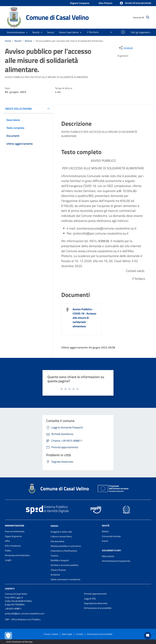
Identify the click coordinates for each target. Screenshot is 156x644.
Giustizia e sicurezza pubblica (65, 565)
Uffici (7, 541)
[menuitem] (92, 32)
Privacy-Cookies (51, 634)
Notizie (28, 41)
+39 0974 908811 (13, 609)
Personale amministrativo (17, 555)
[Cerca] (148, 17)
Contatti (10, 589)
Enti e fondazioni (13, 546)
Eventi (105, 541)
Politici (8, 551)
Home (8, 41)
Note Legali (67, 634)
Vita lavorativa (57, 541)
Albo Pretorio (105, 3)
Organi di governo (13, 536)
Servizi (54, 526)
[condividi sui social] (126, 48)
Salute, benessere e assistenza (65, 579)
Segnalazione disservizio (96, 603)
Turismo (54, 556)
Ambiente (55, 575)
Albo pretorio (108, 556)
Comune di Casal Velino (57, 17)
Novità (18, 41)
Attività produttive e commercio (66, 546)
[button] (135, 3)
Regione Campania (80, 3)
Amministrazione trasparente (116, 561)
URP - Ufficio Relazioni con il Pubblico (23, 619)
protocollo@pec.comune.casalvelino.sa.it (25, 613)
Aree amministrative (15, 531)
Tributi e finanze (58, 570)
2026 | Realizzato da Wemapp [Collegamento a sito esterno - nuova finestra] (19, 642)
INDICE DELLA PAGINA (18, 109)
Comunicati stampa (111, 536)
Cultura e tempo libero (61, 536)
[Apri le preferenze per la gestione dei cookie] (8, 636)
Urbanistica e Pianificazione (64, 551)
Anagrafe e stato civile (61, 532)
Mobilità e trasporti (60, 560)
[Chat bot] (148, 636)
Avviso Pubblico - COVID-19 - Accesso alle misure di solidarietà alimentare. (84, 318)
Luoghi (8, 560)
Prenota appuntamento (95, 594)
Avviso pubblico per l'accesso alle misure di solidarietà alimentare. (70, 41)
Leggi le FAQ (90, 599)
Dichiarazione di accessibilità (98, 608)
